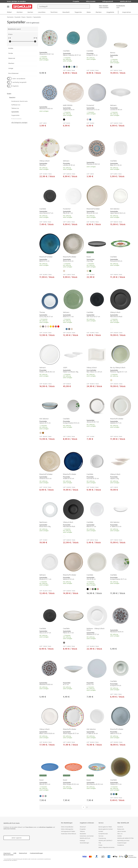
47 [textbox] (35, 38)
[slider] (10, 41)
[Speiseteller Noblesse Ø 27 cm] (97, 616)
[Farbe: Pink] (43, 796)
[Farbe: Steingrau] (67, 67)
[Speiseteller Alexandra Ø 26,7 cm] (50, 38)
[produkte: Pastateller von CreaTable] (121, 574)
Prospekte (83, 829)
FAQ (100, 843)
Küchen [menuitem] (20, 12)
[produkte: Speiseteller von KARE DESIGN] (73, 105)
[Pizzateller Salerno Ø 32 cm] (121, 716)
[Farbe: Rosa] (88, 119)
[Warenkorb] (129, 7)
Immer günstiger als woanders (16, 1)
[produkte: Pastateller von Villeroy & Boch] (121, 472)
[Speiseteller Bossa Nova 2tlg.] (50, 509)
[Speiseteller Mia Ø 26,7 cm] (73, 196)
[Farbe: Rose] (98, 589)
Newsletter (83, 834)
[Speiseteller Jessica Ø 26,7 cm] (97, 406)
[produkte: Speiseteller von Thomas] (50, 314)
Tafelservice (15, 108)
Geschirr (12, 97)
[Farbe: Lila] (56, 326)
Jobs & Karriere (122, 831)
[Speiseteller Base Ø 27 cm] (97, 509)
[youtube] (72, 857)
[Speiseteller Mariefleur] (50, 148)
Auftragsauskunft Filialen (68, 831)
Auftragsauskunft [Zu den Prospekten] (106, 1)
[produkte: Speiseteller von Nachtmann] (50, 522)
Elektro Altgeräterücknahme (107, 847)
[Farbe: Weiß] (40, 329)
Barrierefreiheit (8, 855)
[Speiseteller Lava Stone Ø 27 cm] (50, 196)
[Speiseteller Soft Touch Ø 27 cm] (97, 299)
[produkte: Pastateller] (73, 679)
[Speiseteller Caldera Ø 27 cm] (121, 767)
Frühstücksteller (17, 119)
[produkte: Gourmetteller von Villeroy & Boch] (97, 367)
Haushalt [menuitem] (66, 12)
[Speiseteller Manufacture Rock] (121, 299)
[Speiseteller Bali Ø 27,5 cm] (50, 244)
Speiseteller (15, 112)
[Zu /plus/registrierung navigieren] (17, 838)
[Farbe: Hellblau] (64, 67)
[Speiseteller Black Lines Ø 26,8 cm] (50, 716)
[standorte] (102, 7)
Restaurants (121, 829)
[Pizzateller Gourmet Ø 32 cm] (97, 461)
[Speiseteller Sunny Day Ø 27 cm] (50, 299)
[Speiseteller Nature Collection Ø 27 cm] (73, 38)
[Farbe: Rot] (58, 326)
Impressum (7, 853)
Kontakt (101, 831)
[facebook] (54, 857)
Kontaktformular (103, 834)
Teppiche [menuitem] (78, 12)
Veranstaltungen (84, 843)
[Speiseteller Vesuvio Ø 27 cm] (50, 616)
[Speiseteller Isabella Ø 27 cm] (121, 406)
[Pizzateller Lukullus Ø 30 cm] (73, 148)
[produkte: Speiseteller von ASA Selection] (121, 206)
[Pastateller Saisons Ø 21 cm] (50, 406)
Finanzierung (102, 838)
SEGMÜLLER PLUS (85, 838)
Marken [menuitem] (99, 12)
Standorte (120, 827)
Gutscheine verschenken (87, 836)
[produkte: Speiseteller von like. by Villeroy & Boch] (121, 367)
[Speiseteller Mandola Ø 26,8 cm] (50, 92)
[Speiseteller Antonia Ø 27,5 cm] (97, 92)
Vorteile (119, 836)
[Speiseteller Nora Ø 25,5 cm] (50, 767)
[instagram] (66, 857)
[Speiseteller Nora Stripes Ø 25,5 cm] (73, 767)
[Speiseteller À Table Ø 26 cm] (97, 716)
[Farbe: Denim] (74, 67)
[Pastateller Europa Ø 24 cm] (121, 668)
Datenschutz (23, 853)
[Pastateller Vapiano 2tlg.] (121, 461)
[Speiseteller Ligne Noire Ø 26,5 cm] (121, 196)
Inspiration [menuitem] (127, 12)
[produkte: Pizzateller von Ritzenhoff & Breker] (73, 472)
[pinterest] (60, 857)
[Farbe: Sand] (64, 271)
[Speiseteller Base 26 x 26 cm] (121, 148)
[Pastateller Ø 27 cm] (73, 668)
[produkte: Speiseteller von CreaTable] (73, 53)
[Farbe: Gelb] (51, 326)
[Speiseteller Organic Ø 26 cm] (73, 92)
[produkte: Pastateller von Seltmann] (121, 105)
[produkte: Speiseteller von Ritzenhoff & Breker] (97, 206)
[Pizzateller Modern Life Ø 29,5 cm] (50, 355)
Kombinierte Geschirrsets (19, 101)
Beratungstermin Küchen (106, 829)
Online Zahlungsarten (67, 829)
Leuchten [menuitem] (42, 12)
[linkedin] (78, 857)
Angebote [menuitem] (110, 12)
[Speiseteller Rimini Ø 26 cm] (73, 244)
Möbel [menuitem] (9, 12)
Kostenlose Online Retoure (69, 834)
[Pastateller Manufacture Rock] (73, 509)
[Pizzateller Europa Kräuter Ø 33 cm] (73, 406)
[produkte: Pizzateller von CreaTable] (97, 53)
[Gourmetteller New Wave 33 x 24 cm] (97, 355)
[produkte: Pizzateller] (97, 679)
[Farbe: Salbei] (72, 67)
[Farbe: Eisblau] (111, 794)
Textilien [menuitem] (54, 12)
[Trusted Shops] (131, 857)
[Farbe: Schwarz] (64, 119)
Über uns (120, 834)
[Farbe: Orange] (53, 326)
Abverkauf (83, 827)
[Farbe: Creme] (77, 67)
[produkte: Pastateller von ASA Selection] (50, 419)
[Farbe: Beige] (88, 271)
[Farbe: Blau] (90, 119)
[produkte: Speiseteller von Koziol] (97, 257)
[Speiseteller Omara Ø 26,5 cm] (50, 461)
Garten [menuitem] (30, 12)
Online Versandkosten (67, 827)
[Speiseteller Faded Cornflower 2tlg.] (73, 355)
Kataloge (82, 840)
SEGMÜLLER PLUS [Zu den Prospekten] (124, 1)
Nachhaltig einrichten (123, 840)
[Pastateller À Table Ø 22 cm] (121, 509)
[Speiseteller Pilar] (121, 40)
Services (101, 836)
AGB (15, 853)
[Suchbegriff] (62, 7)
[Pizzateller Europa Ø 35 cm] (97, 38)
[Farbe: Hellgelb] (48, 326)
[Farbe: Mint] (46, 796)
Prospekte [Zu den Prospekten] (75, 1)
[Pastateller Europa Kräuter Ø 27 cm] (121, 562)
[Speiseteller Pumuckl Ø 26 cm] (121, 244)
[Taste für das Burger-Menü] (8, 7)
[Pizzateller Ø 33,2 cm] (97, 668)
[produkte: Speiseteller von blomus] (121, 53)
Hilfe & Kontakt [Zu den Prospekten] (89, 1)
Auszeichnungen (122, 843)
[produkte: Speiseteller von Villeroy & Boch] (50, 158)
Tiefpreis (82, 831)
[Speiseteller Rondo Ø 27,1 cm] (50, 562)
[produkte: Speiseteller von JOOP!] (73, 367)
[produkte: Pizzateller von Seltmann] (73, 158)
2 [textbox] (9, 38)
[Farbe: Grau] (111, 67)
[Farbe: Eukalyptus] (43, 433)
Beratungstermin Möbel (105, 827)
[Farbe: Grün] (69, 67)
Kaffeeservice (16, 105)
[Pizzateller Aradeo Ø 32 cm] (73, 461)
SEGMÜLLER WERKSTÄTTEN (125, 838)
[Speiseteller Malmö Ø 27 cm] (73, 616)
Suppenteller (15, 115)
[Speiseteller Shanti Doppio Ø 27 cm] (73, 716)
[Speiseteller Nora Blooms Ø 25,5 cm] (97, 767)
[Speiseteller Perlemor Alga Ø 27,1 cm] (121, 355)
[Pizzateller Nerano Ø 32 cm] (73, 562)
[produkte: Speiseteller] (50, 53)
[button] (37, 79)
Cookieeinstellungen (36, 853)
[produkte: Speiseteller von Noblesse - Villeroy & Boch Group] (97, 628)
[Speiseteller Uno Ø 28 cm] (97, 562)
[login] (119, 7)
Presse (100, 845)
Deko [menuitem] (89, 12)
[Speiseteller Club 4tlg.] (97, 244)
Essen (9, 94)
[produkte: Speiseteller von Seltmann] (73, 314)
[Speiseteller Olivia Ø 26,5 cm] (97, 196)
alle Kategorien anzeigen (19, 122)
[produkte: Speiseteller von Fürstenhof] (97, 105)
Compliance (121, 845)
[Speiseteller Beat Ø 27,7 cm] (73, 299)
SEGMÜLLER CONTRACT (105, 840)
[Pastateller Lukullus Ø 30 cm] (121, 92)
